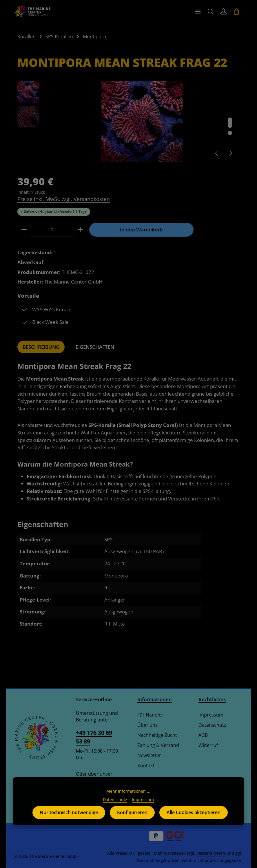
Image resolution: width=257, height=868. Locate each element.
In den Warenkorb (141, 230)
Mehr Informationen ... (128, 801)
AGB (203, 735)
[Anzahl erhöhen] (80, 230)
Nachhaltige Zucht (157, 735)
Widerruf (208, 745)
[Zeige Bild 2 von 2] (230, 133)
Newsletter (149, 755)
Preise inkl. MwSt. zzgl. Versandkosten (64, 199)
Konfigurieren (132, 822)
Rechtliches (212, 699)
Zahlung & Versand (158, 745)
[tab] (41, 347)
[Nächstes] (230, 153)
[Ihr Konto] (223, 12)
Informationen (155, 699)
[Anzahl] (52, 230)
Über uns (147, 725)
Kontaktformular (94, 781)
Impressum (211, 715)
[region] (128, 122)
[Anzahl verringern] (24, 230)
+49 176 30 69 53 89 (94, 737)
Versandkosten (211, 853)
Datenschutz (212, 725)
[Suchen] (211, 12)
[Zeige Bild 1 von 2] (230, 123)
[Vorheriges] (217, 153)
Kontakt (146, 765)
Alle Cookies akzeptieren (194, 822)
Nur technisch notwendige (69, 822)
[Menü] (198, 12)
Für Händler (150, 715)
